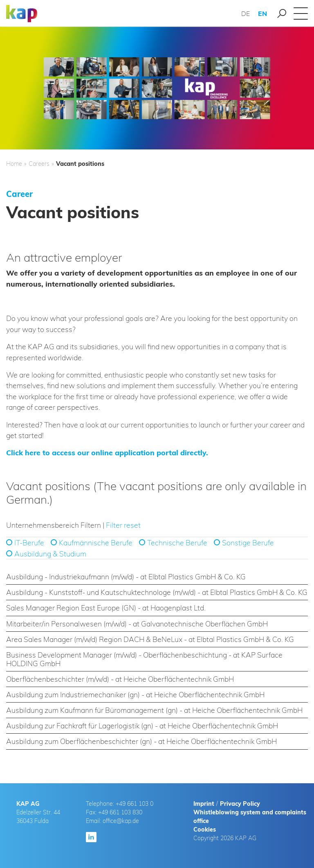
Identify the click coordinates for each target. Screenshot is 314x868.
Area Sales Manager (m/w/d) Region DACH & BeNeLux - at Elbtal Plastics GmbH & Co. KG (150, 639)
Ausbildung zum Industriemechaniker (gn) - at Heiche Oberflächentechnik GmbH (135, 694)
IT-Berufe (29, 542)
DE (246, 14)
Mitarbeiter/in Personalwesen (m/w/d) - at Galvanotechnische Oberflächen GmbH (137, 624)
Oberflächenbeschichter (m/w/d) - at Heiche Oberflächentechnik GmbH (120, 679)
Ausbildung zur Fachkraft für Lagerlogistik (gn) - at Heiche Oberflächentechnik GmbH (142, 726)
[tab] (157, 577)
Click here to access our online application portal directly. (107, 452)
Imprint (204, 804)
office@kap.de (121, 821)
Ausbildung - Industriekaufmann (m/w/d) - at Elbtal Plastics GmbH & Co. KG (126, 576)
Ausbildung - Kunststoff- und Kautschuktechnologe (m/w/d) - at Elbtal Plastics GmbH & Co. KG (157, 592)
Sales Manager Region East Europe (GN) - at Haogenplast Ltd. (106, 608)
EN (262, 14)
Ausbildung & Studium (50, 554)
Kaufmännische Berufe (96, 542)
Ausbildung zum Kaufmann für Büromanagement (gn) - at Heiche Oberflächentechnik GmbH (154, 710)
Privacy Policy (240, 804)
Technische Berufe (177, 542)
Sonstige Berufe (248, 542)
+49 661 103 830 (120, 812)
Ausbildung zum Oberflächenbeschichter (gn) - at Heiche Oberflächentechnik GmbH (141, 741)
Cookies (205, 830)
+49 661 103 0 (135, 804)
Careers (39, 164)
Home (14, 164)
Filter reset (123, 525)
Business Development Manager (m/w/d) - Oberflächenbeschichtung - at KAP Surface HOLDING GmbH (144, 659)
